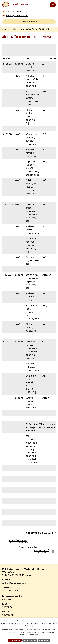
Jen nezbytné (30, 640)
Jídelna (14, 29)
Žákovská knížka (29, 22)
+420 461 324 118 (11, 591)
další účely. (29, 626)
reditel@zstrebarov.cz (14, 583)
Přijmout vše (15, 640)
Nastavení (44, 640)
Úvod (5, 29)
